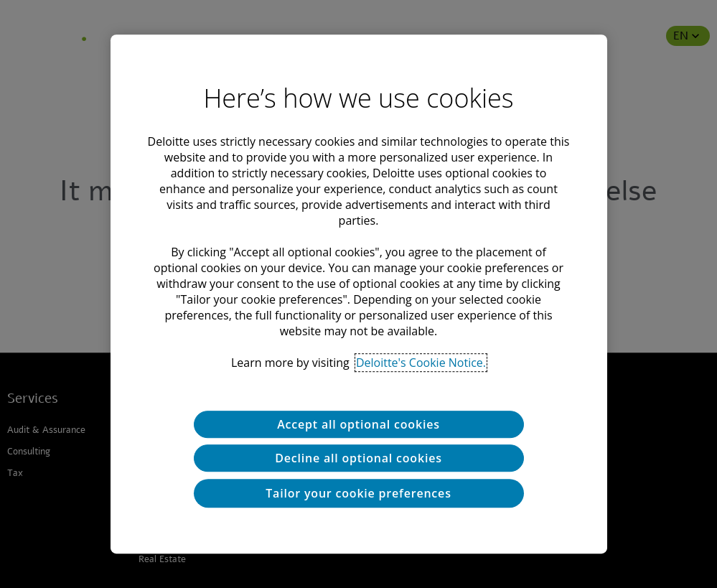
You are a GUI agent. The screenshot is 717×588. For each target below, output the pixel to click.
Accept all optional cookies (358, 424)
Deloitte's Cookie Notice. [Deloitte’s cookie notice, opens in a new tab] (421, 363)
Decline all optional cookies (358, 458)
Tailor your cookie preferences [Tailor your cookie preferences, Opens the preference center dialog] (358, 493)
